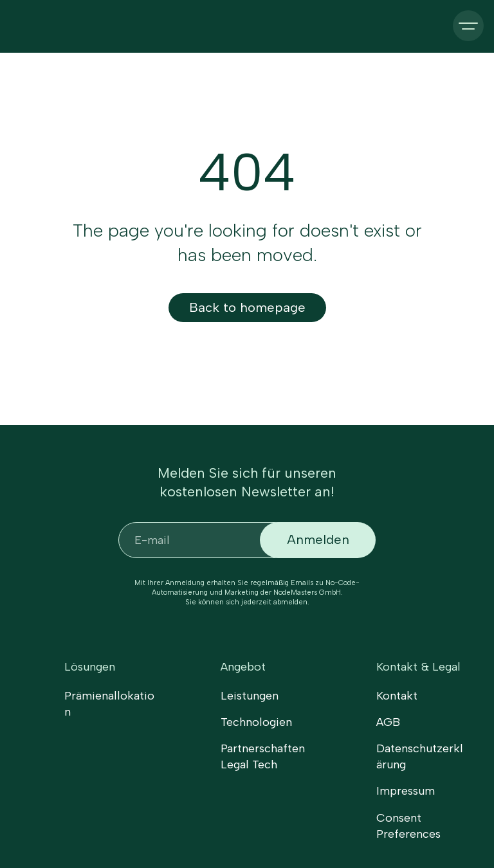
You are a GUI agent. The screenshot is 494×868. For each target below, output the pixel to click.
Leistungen (250, 696)
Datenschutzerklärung (420, 756)
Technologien (256, 722)
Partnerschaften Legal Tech (263, 756)
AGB (388, 722)
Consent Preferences (408, 826)
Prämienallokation (109, 704)
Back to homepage (247, 307)
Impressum (406, 791)
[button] (468, 26)
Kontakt (397, 696)
